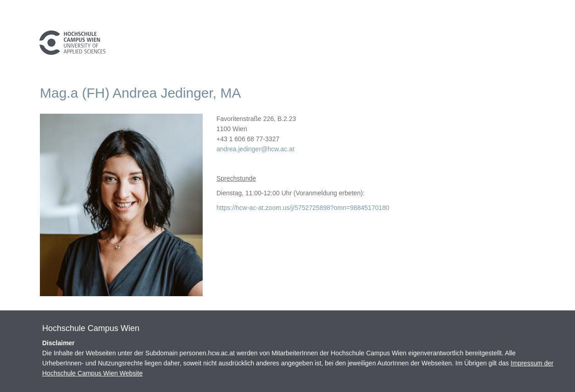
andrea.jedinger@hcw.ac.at (255, 149)
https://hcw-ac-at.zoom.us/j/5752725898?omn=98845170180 (303, 208)
